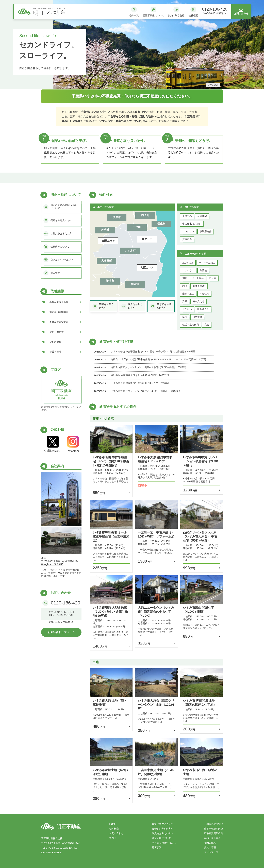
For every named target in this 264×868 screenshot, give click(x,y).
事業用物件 (206, 231)
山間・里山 (188, 294)
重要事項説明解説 (213, 829)
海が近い (187, 309)
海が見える (199, 301)
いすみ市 (130, 251)
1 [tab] (127, 86)
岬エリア (147, 239)
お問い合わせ (116, 833)
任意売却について (161, 838)
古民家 (213, 278)
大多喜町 (107, 261)
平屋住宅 (204, 294)
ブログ (113, 838)
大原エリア (147, 268)
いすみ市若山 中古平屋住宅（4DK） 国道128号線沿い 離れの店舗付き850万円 (153, 352)
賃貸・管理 (210, 847)
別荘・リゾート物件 (193, 278)
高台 (207, 325)
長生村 (161, 224)
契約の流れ (210, 843)
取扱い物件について (163, 824)
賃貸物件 (187, 239)
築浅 (185, 317)
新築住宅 (202, 216)
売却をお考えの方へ (163, 829)
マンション (188, 231)
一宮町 (137, 227)
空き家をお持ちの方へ (164, 843)
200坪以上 (188, 263)
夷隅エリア (108, 241)
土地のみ (187, 216)
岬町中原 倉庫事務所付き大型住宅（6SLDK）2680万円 (140, 375)
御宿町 (135, 284)
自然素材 (197, 317)
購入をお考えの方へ (163, 833)
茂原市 (117, 217)
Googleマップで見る (52, 564)
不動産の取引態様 (213, 824)
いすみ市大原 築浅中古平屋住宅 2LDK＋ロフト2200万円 (141, 383)
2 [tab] (132, 86)
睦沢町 (105, 230)
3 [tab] (137, 86)
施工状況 (157, 847)
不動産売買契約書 (213, 833)
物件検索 (114, 829)
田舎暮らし (203, 309)
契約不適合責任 (212, 838)
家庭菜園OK (199, 286)
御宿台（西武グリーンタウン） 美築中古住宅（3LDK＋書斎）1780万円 (148, 367)
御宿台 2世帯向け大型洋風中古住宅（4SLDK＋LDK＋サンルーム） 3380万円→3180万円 (158, 359)
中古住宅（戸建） (192, 224)
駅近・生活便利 (191, 325)
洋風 (185, 301)
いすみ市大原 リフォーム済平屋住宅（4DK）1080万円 (140, 391)
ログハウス (188, 270)
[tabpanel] (132, 45)
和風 (185, 286)
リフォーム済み (207, 263)
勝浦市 (110, 281)
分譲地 (203, 270)
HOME (113, 824)
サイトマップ (211, 852)
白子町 (145, 215)
